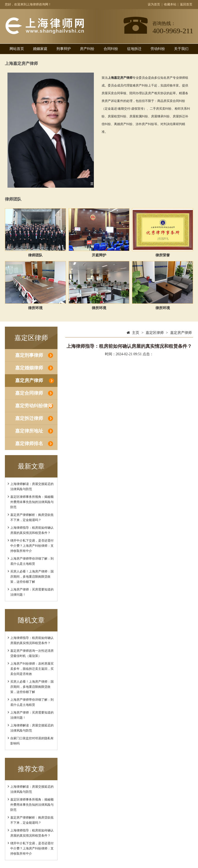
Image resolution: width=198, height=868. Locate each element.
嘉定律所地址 (29, 431)
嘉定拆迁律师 (29, 418)
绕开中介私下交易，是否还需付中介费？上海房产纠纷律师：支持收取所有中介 (32, 546)
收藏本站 (170, 4)
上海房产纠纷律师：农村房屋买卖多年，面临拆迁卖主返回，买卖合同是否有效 (32, 669)
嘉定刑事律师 (29, 355)
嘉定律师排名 (29, 444)
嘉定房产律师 (29, 380)
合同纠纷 (111, 49)
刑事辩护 (64, 49)
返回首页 (186, 4)
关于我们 (181, 49)
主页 (136, 333)
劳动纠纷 (158, 49)
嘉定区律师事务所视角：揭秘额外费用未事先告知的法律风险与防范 (32, 502)
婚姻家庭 (40, 49)
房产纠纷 (87, 49)
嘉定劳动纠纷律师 (34, 406)
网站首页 (17, 49)
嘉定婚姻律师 (29, 368)
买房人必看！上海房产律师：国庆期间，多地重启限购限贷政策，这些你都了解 (32, 577)
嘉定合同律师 (29, 393)
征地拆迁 (134, 49)
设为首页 (154, 4)
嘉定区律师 (155, 333)
